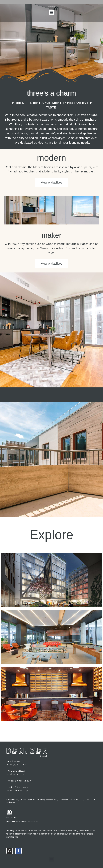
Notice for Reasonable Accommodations (22, 822)
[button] (52, 12)
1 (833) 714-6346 (23, 781)
